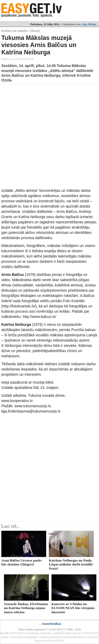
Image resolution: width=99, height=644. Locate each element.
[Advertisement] (49, 136)
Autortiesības (51, 624)
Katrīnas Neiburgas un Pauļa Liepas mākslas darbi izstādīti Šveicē (71, 564)
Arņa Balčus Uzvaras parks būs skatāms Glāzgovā (22, 562)
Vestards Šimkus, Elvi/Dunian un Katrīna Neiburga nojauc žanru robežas (26, 608)
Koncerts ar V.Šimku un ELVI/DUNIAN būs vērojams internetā (73, 608)
